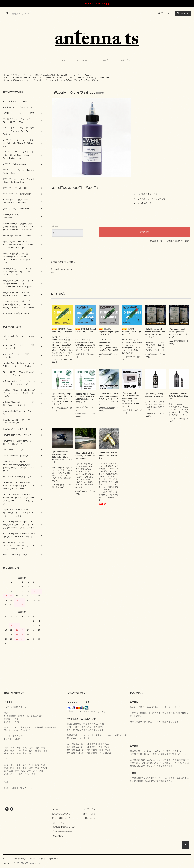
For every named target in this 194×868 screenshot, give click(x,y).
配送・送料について (61, 818)
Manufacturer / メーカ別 (75, 78)
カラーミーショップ (9, 859)
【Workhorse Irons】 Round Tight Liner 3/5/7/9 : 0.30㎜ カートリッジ (178, 333)
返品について (156, 241)
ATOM (60, 836)
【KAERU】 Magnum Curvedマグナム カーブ (131, 332)
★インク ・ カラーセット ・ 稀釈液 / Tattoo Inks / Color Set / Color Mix (40, 75)
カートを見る (89, 814)
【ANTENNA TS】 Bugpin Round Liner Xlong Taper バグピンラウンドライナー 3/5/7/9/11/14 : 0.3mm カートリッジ (132, 400)
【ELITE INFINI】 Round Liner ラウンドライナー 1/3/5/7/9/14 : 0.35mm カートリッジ (85, 398)
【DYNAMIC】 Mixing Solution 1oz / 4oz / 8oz (155, 395)
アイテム (182, 13)
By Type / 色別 (71, 80)
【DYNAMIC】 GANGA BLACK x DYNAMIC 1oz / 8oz (178, 396)
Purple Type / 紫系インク (91, 80)
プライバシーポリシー (62, 831)
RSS (54, 836)
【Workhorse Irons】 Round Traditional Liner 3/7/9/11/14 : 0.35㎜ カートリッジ (155, 333)
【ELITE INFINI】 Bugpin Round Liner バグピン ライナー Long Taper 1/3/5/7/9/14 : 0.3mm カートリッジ (62, 399)
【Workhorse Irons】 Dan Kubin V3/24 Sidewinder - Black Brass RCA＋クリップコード (62, 457)
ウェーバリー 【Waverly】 (82, 75)
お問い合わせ (127, 60)
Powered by (22, 863)
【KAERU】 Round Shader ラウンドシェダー (86, 332)
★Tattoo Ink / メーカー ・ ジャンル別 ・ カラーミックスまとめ (37, 78)
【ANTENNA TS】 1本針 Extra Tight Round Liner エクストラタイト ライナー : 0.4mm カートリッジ (109, 399)
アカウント (166, 13)
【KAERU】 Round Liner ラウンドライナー (62, 330)
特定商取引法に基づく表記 (177, 241)
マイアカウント (90, 809)
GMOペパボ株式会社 (40, 859)
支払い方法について (61, 814)
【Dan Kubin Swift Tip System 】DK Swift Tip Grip (108, 455)
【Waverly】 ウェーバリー (99, 78)
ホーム (64, 60)
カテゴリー (84, 60)
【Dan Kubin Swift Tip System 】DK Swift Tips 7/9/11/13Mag (85, 456)
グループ (105, 60)
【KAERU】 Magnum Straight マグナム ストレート (109, 332)
